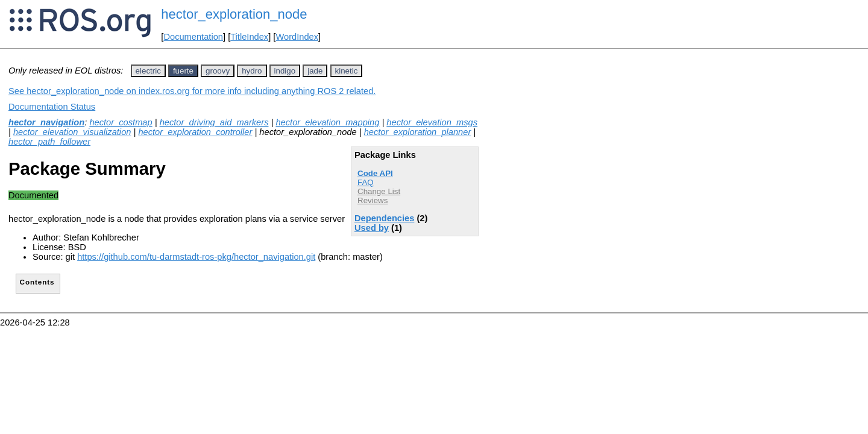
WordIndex (297, 37)
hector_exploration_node (234, 14)
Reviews (373, 200)
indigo (285, 71)
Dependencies (384, 218)
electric (148, 71)
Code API (375, 173)
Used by (372, 228)
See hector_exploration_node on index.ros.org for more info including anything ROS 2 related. (192, 91)
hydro (252, 71)
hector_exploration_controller (195, 132)
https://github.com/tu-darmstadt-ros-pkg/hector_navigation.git (196, 257)
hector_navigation (46, 122)
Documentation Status (52, 107)
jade (315, 71)
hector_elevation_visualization (72, 132)
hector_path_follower (49, 142)
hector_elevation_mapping (327, 122)
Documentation (193, 37)
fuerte (183, 71)
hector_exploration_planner (418, 132)
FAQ (366, 182)
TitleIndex (249, 37)
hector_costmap (121, 122)
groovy (218, 71)
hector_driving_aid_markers (214, 122)
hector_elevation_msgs (432, 122)
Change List (379, 191)
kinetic (347, 71)
